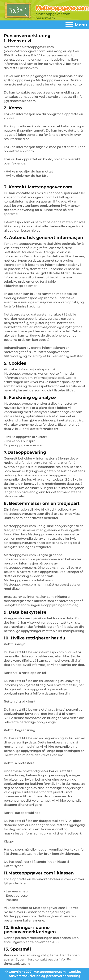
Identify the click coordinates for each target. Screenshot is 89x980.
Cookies (75, 972)
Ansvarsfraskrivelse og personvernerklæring (44, 976)
